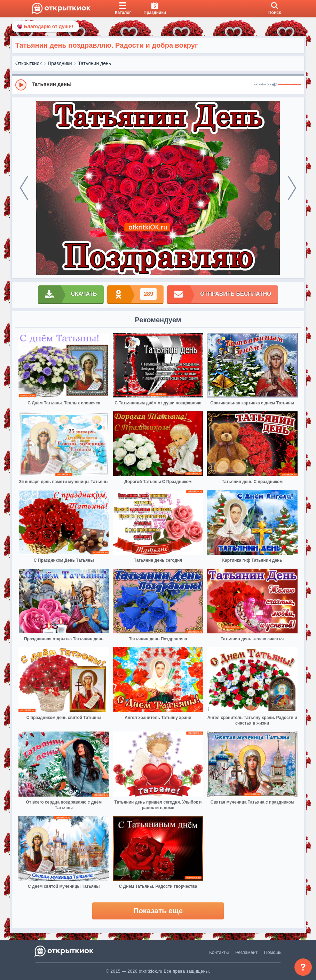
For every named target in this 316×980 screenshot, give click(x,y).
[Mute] (275, 85)
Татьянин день (94, 63)
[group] (158, 85)
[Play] (21, 85)
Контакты (219, 952)
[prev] (24, 188)
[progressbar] (289, 85)
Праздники (60, 63)
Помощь (273, 952)
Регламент (246, 952)
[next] (292, 188)
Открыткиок (29, 63)
